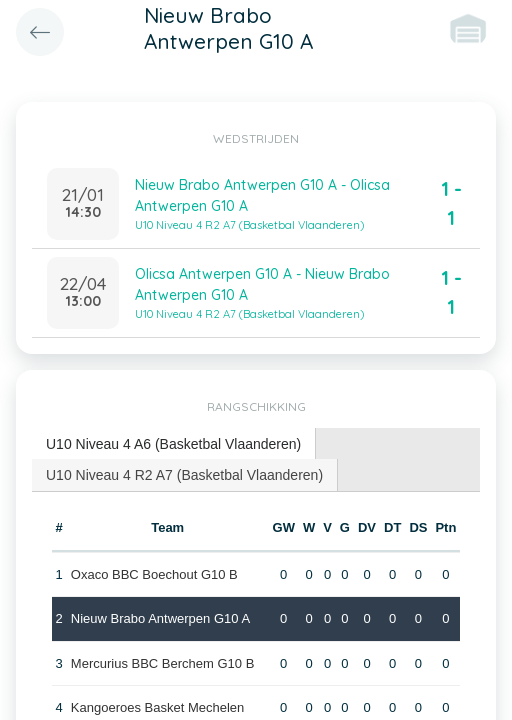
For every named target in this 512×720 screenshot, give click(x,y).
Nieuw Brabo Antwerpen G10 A (160, 618)
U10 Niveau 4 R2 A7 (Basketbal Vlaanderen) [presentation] (184, 475)
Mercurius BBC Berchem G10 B (163, 663)
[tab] (174, 444)
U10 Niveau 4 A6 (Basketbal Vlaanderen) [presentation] (173, 444)
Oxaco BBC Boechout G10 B (154, 574)
